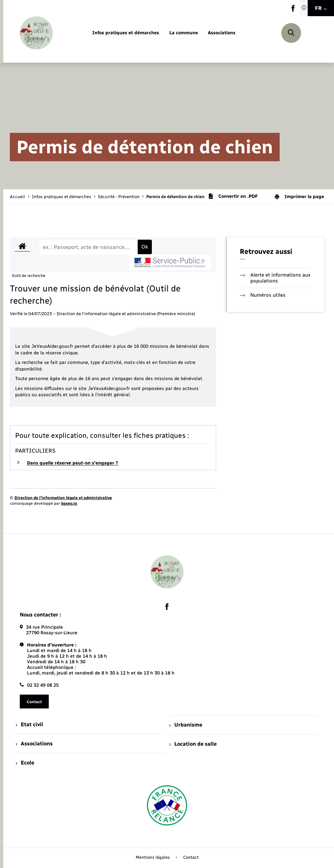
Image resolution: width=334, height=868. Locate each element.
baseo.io (69, 503)
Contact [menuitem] (191, 857)
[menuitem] (126, 33)
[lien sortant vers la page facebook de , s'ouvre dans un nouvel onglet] (293, 10)
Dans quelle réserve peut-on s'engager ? (72, 463)
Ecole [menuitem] (25, 763)
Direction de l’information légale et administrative (63, 498)
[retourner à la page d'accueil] (36, 33)
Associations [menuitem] (34, 744)
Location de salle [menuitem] (193, 744)
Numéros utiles (263, 295)
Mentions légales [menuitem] (153, 857)
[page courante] (175, 197)
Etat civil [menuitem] (29, 724)
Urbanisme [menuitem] (186, 725)
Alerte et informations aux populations (275, 278)
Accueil (17, 197)
